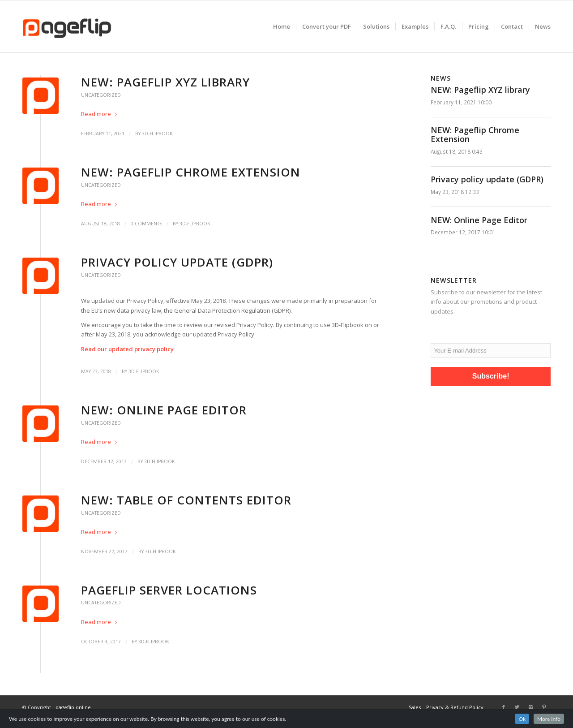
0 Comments (146, 224)
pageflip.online (73, 707)
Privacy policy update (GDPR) (177, 262)
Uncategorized (101, 95)
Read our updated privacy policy (127, 349)
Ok (522, 719)
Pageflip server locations (169, 590)
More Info (549, 719)
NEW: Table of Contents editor (186, 500)
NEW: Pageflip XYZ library (165, 82)
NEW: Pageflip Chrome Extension (191, 172)
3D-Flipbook (157, 134)
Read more (101, 114)
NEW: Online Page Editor (164, 410)
